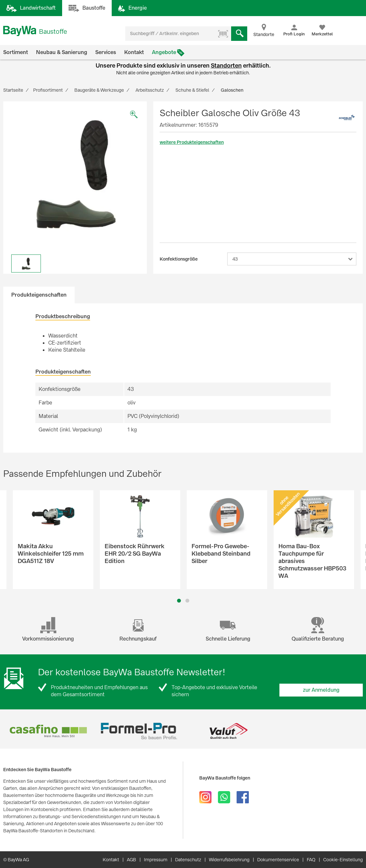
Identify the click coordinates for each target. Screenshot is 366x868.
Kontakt (134, 52)
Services (106, 52)
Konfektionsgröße (179, 259)
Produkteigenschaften (39, 295)
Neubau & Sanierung (62, 52)
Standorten (226, 65)
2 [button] (187, 601)
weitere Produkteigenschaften (192, 142)
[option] (75, 173)
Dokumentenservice (278, 860)
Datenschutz (188, 860)
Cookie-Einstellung (343, 860)
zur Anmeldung (321, 690)
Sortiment (16, 52)
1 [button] (179, 601)
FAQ (311, 860)
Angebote (164, 52)
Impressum (156, 860)
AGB (131, 860)
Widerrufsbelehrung (229, 860)
